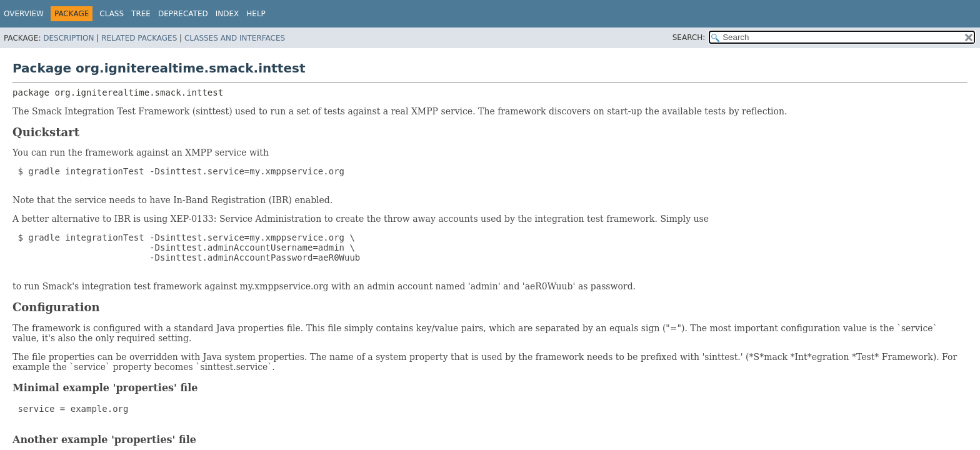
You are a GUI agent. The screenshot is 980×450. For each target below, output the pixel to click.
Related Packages (139, 38)
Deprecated (183, 14)
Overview (24, 14)
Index (227, 14)
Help (256, 14)
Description (68, 38)
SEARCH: (689, 37)
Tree (141, 14)
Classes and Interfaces (235, 38)
